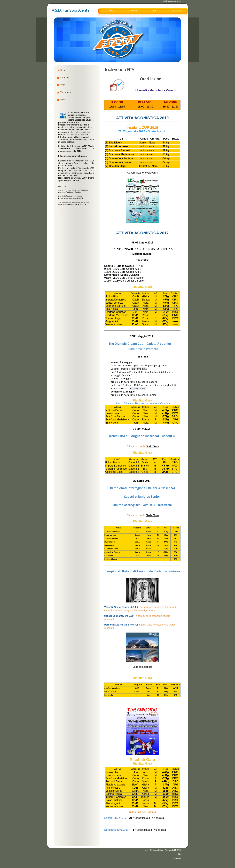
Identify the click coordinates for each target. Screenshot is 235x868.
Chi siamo (154, 850)
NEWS (178, 850)
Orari (161, 850)
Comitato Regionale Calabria (70, 192)
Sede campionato (142, 667)
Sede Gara (152, 447)
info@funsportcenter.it (172, 1)
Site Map (177, 859)
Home (146, 850)
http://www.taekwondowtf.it (71, 198)
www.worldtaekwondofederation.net (72, 204)
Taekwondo (169, 850)
